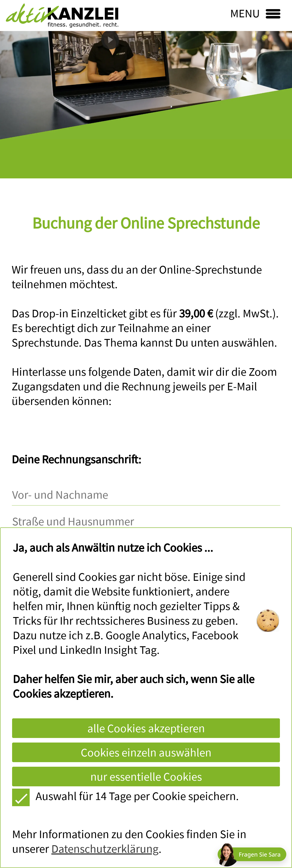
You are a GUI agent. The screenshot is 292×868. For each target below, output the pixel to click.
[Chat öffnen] (252, 854)
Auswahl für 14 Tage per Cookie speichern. (125, 796)
